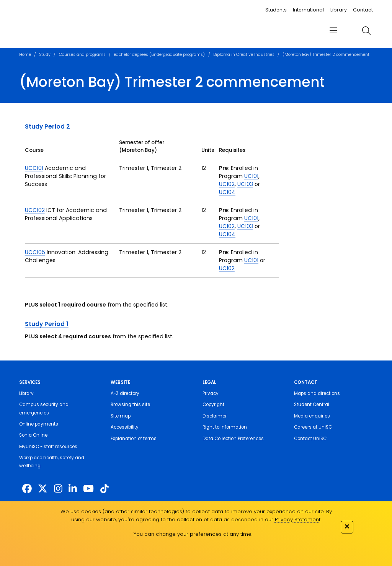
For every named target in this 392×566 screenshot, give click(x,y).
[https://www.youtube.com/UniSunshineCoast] (88, 489)
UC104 (227, 192)
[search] (366, 31)
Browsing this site (130, 405)
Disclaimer (215, 416)
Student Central (312, 405)
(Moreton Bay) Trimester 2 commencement (326, 55)
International (308, 10)
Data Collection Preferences (233, 439)
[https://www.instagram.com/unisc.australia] (58, 489)
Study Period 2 (47, 126)
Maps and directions (317, 393)
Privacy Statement (298, 520)
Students (276, 10)
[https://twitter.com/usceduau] (43, 489)
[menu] (333, 31)
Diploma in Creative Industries (244, 55)
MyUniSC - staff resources (48, 447)
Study (45, 55)
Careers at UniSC (313, 427)
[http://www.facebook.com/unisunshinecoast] (27, 489)
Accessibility (125, 427)
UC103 (245, 184)
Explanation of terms (134, 439)
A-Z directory (125, 393)
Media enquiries (312, 416)
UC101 (251, 176)
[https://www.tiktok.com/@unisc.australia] (105, 489)
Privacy (211, 393)
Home (25, 55)
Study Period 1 (47, 324)
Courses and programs (82, 55)
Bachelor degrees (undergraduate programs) (159, 55)
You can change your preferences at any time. (193, 534)
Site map (121, 416)
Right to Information (225, 427)
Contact (363, 10)
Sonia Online (33, 435)
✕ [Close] (347, 526)
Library (339, 10)
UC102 (227, 184)
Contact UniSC (310, 439)
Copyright (213, 405)
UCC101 (34, 168)
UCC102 (35, 210)
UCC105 (35, 252)
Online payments (39, 424)
